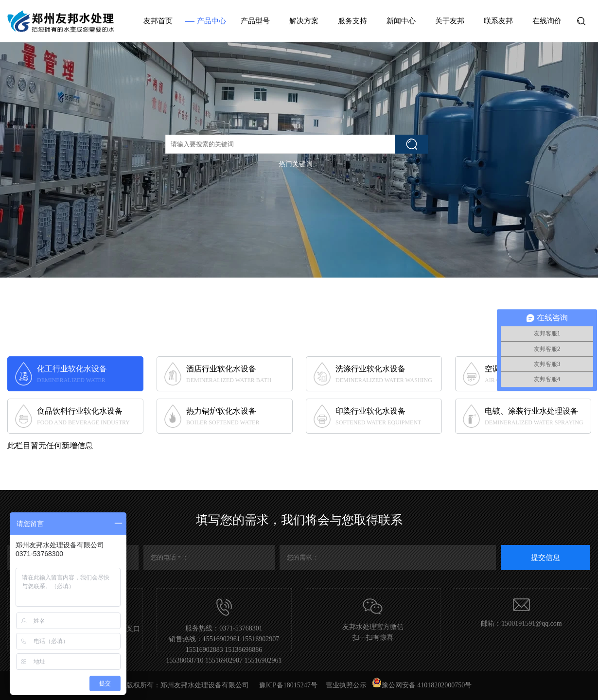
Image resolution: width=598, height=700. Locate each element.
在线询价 (547, 21)
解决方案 (304, 21)
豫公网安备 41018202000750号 (422, 685)
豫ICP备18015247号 (288, 685)
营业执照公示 (346, 685)
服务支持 (352, 21)
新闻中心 (401, 21)
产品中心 (211, 21)
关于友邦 (450, 21)
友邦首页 (158, 21)
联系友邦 (498, 21)
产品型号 (255, 21)
